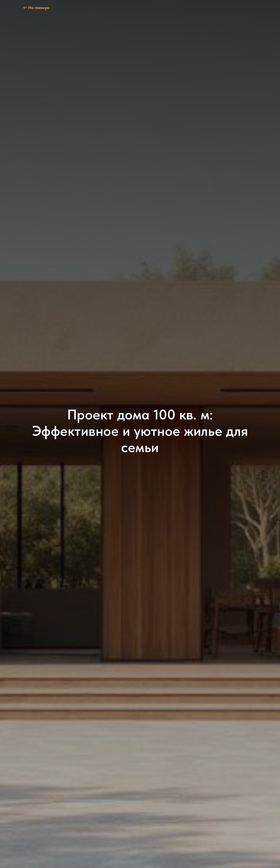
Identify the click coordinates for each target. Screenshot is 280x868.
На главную (39, 8)
